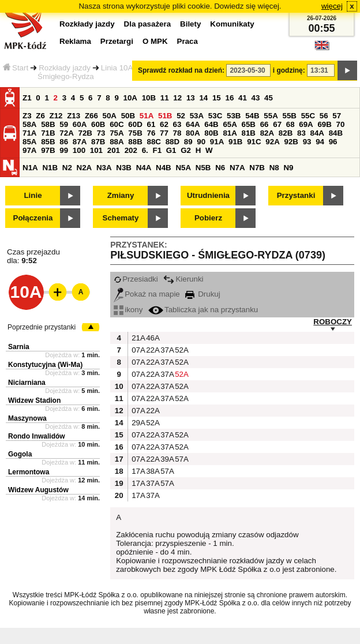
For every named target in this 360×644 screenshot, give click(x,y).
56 (324, 116)
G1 (171, 150)
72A (66, 133)
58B (48, 124)
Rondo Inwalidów (37, 436)
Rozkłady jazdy (65, 68)
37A (166, 350)
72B (85, 133)
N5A (183, 168)
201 (114, 150)
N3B (124, 168)
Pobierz (208, 218)
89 (188, 142)
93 (307, 142)
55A (271, 116)
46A (152, 338)
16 (229, 98)
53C (215, 116)
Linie (33, 195)
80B (211, 133)
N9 (288, 168)
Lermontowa (29, 472)
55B (289, 116)
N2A (85, 168)
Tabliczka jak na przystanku (203, 310)
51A (147, 116)
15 (217, 98)
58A (29, 124)
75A (117, 133)
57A (181, 459)
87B (98, 142)
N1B (50, 168)
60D (135, 124)
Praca (187, 41)
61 (151, 124)
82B (286, 133)
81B (249, 133)
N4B (164, 168)
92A (272, 142)
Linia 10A (117, 68)
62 (164, 124)
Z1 (27, 98)
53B (234, 116)
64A (193, 124)
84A (317, 133)
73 (101, 133)
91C (254, 142)
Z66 (91, 116)
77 (164, 133)
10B (149, 98)
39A (166, 459)
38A (152, 471)
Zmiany (121, 195)
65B (249, 124)
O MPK (155, 41)
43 (256, 98)
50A (110, 116)
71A (29, 133)
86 (64, 142)
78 (177, 133)
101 (96, 150)
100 (79, 150)
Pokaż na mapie (147, 294)
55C (308, 116)
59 (64, 124)
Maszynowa (27, 418)
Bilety (190, 24)
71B (48, 133)
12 (177, 98)
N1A (30, 168)
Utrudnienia (208, 195)
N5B (203, 168)
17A (137, 471)
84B (336, 133)
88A (117, 142)
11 (165, 98)
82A (267, 133)
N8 (274, 168)
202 (131, 150)
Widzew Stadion (34, 400)
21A (137, 338)
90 (201, 142)
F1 (157, 150)
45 (269, 98)
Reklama (75, 41)
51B (165, 116)
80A (193, 133)
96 (333, 142)
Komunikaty (232, 24)
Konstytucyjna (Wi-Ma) (45, 365)
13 (191, 98)
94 (320, 142)
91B (235, 142)
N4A (144, 168)
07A (137, 350)
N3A (104, 168)
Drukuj (202, 294)
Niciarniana (27, 383)
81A (230, 133)
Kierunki (183, 279)
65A (230, 124)
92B (291, 142)
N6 (220, 168)
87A (80, 142)
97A (29, 150)
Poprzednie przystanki (42, 327)
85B (48, 142)
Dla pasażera (148, 24)
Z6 (40, 116)
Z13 (74, 116)
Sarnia (19, 347)
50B (128, 116)
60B (98, 124)
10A (130, 98)
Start (16, 68)
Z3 (27, 116)
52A (181, 350)
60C (117, 124)
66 (265, 124)
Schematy (121, 218)
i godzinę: (289, 70)
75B (135, 133)
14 (203, 98)
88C (153, 142)
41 (243, 98)
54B (252, 116)
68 (290, 124)
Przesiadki (136, 279)
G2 (186, 150)
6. (145, 150)
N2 (67, 168)
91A (217, 142)
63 (177, 124)
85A (29, 142)
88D (172, 142)
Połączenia (33, 218)
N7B (257, 168)
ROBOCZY (333, 322)
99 (64, 150)
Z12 (56, 116)
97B (48, 150)
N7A (237, 168)
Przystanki (296, 195)
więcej (332, 6)
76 (151, 133)
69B (324, 124)
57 (337, 116)
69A (306, 124)
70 (341, 124)
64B (211, 124)
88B (135, 142)
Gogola (20, 454)
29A (137, 423)
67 (277, 124)
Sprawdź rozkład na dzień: (181, 70)
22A (152, 350)
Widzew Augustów (38, 490)
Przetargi (117, 41)
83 (301, 133)
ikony (128, 310)
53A (197, 116)
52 (181, 116)
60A (80, 124)
